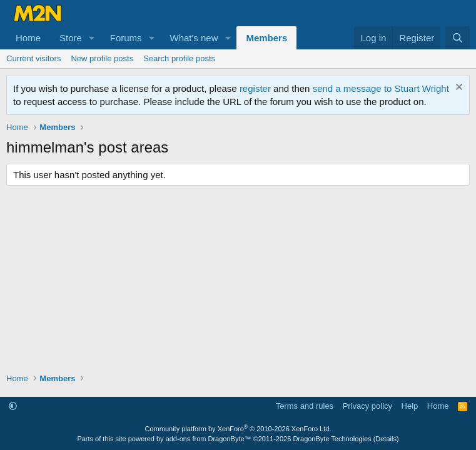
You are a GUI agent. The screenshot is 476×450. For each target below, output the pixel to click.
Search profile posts (179, 58)
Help (410, 406)
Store (71, 38)
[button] (92, 38)
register (255, 88)
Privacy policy (367, 406)
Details (386, 439)
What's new (194, 38)
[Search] (458, 38)
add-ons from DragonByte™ (209, 439)
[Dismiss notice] (458, 88)
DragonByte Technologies (332, 439)
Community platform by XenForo (238, 429)
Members (266, 38)
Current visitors (33, 58)
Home (28, 38)
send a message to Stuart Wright (381, 88)
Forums (126, 38)
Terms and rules (305, 406)
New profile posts (102, 58)
